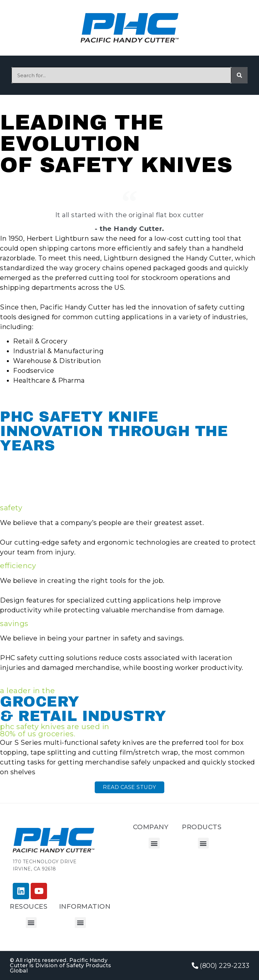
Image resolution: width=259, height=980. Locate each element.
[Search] (239, 75)
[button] (154, 843)
